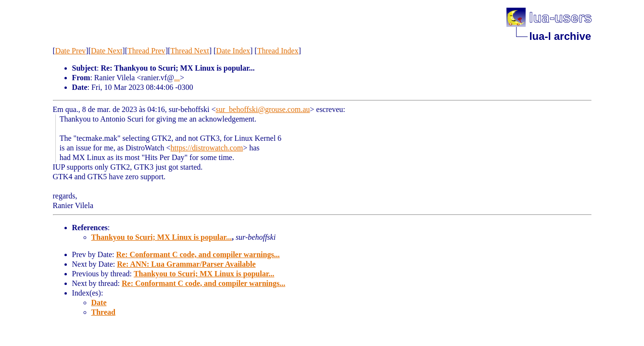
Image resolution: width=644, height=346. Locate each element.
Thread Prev (146, 51)
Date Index (233, 51)
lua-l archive (560, 36)
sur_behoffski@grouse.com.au (263, 109)
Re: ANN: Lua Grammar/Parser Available (186, 264)
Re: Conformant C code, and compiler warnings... (198, 254)
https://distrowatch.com (207, 148)
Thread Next (189, 51)
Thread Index (278, 51)
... (177, 78)
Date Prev (71, 51)
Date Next (107, 51)
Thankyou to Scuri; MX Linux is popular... (162, 237)
